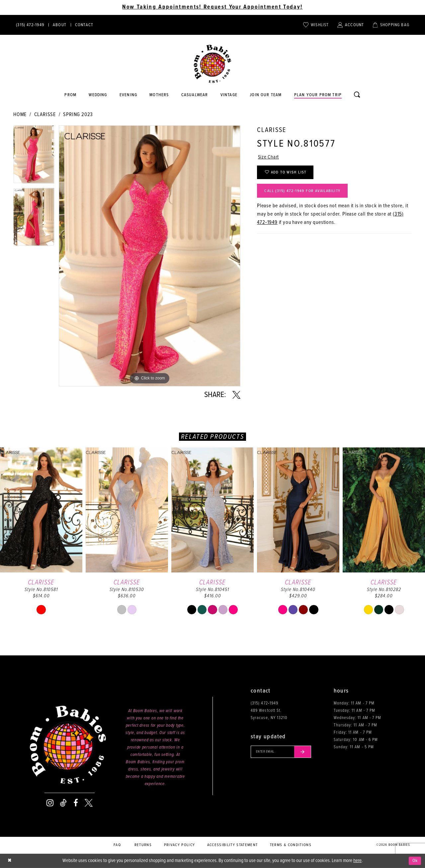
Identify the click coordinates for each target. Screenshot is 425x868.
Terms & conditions (291, 845)
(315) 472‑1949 (264, 703)
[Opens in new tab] (195, 95)
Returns (143, 845)
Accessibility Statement (233, 845)
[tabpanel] (34, 157)
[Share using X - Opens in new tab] (236, 395)
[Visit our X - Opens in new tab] (89, 803)
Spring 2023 (78, 115)
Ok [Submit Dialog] (415, 861)
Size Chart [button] (269, 158)
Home (20, 115)
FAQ (117, 845)
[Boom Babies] (212, 64)
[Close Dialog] (10, 861)
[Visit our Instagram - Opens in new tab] (50, 803)
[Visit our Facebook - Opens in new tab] (76, 803)
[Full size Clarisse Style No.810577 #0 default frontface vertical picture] (150, 256)
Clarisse (45, 115)
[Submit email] (307, 752)
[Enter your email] (283, 752)
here (357, 861)
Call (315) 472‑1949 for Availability (307, 194)
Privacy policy (180, 845)
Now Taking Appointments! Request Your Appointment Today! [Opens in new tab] (212, 7)
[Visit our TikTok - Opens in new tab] (63, 803)
